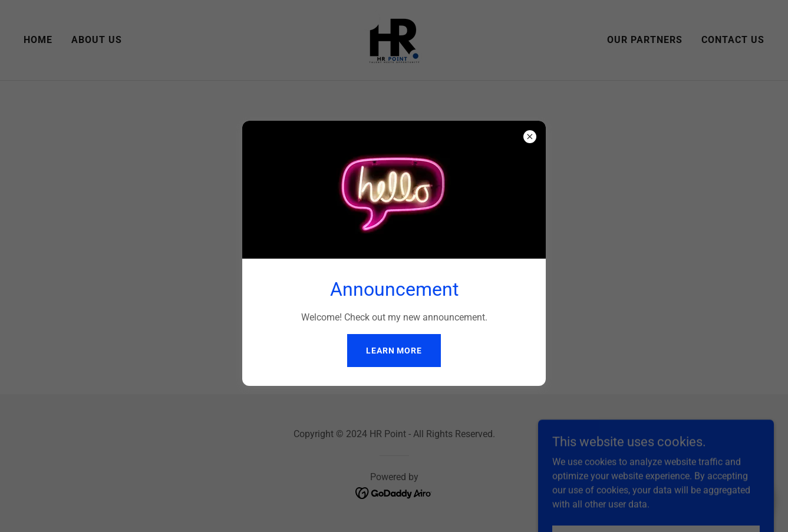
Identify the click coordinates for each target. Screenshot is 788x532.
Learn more (394, 351)
